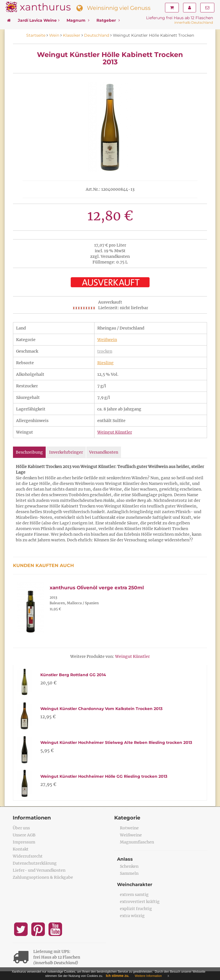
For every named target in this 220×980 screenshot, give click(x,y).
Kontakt (21, 849)
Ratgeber (108, 20)
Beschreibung (29, 452)
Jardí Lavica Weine (39, 20)
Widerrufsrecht (28, 856)
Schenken (129, 866)
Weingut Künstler (115, 432)
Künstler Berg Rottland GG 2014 (73, 675)
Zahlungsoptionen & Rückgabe (43, 877)
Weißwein (107, 340)
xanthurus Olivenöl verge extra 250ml (97, 588)
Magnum (78, 20)
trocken (105, 351)
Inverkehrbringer (66, 452)
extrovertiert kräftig (140, 902)
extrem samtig (134, 895)
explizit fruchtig (136, 909)
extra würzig (132, 916)
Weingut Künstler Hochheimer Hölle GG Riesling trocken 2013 (104, 776)
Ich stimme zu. (117, 976)
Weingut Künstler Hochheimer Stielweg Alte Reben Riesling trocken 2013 (116, 742)
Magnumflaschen (137, 842)
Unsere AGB (24, 835)
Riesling (105, 363)
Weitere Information (148, 976)
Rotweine (129, 828)
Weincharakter (135, 885)
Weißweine (131, 835)
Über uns (21, 828)
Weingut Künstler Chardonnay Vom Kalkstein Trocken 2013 (101, 709)
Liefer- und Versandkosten (39, 870)
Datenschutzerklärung (35, 863)
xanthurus (45, 7)
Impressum (24, 842)
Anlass (125, 859)
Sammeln (129, 873)
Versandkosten (104, 452)
